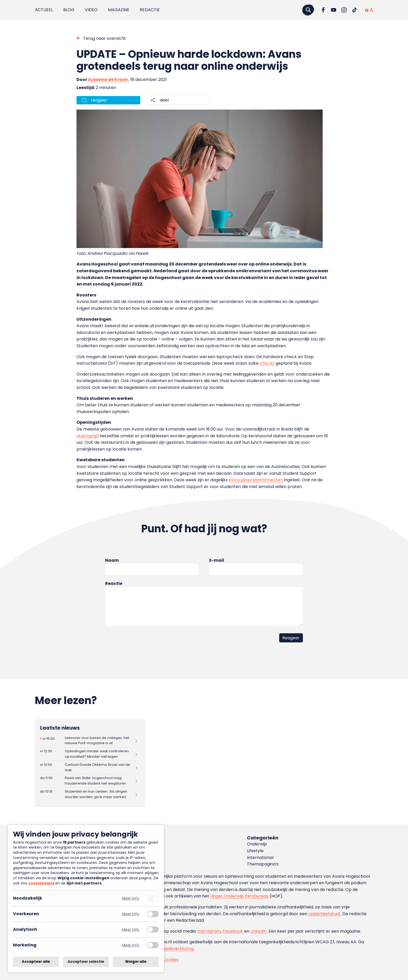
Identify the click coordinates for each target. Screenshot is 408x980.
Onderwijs (257, 844)
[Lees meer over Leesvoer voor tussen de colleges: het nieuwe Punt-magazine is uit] (90, 741)
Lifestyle (255, 851)
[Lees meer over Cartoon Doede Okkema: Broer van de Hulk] (90, 767)
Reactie (114, 583)
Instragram (209, 931)
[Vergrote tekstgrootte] (371, 10)
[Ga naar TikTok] (354, 10)
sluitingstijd (88, 436)
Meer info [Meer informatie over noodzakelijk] (131, 898)
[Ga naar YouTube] (334, 10)
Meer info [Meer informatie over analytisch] (131, 930)
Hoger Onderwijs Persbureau (239, 896)
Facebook (233, 931)
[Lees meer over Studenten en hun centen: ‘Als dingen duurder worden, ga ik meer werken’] (90, 794)
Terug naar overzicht (104, 38)
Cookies (170, 960)
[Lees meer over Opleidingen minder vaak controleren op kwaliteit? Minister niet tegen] (90, 754)
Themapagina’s (263, 864)
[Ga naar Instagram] (344, 10)
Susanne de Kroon (108, 80)
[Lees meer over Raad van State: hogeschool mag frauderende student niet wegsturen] (90, 781)
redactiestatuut (324, 914)
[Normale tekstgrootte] (367, 10)
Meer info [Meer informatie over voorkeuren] (131, 914)
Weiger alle (136, 962)
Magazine (119, 10)
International (260, 858)
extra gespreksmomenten (256, 480)
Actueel (44, 10)
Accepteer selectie (86, 962)
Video (91, 10)
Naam (112, 560)
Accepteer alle (36, 962)
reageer (99, 100)
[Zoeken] (308, 10)
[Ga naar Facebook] (323, 10)
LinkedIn (259, 931)
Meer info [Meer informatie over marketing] (131, 945)
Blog (69, 10)
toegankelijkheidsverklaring (166, 949)
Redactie (150, 10)
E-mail (217, 560)
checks (267, 363)
